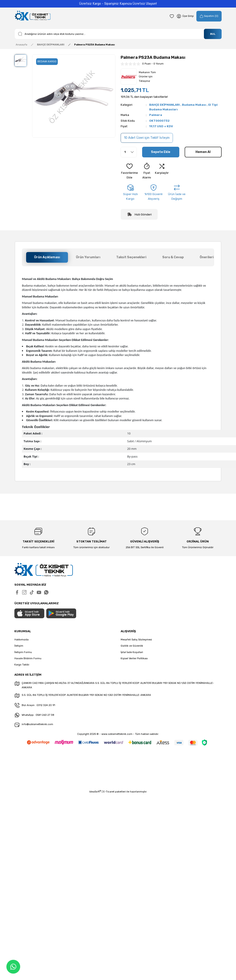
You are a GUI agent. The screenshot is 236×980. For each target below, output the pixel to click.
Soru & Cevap (173, 257)
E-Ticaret (109, 792)
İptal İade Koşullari (132, 652)
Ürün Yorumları (88, 257)
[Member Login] (185, 16)
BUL (213, 34)
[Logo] (32, 16)
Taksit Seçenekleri (131, 257)
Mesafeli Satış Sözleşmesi (136, 640)
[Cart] (209, 16)
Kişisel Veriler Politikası (134, 658)
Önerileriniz (209, 257)
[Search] (118, 34)
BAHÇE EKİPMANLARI (164, 105)
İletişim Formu (23, 652)
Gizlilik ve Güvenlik (132, 646)
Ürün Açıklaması (47, 257)
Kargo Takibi (22, 665)
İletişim (19, 646)
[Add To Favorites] (130, 171)
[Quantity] (129, 152)
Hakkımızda (21, 640)
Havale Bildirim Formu (28, 658)
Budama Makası (194, 105)
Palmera (156, 115)
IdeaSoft (95, 791)
